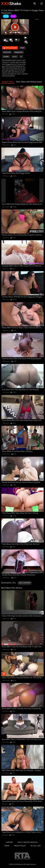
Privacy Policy (20, 846)
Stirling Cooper (10, 48)
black (22, 48)
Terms (7, 846)
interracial (7, 52)
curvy (15, 57)
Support (9, 842)
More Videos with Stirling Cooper (29, 82)
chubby (6, 57)
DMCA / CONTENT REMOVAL (28, 842)
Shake (11, 4)
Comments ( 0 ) (8, 583)
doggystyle (18, 52)
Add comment (25, 583)
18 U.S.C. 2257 (35, 846)
